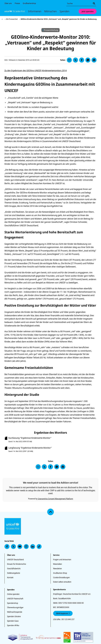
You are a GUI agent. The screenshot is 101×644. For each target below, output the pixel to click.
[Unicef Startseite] (15, 11)
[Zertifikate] (51, 637)
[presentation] (69, 60)
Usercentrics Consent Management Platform (55, 499)
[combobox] (81, 3)
